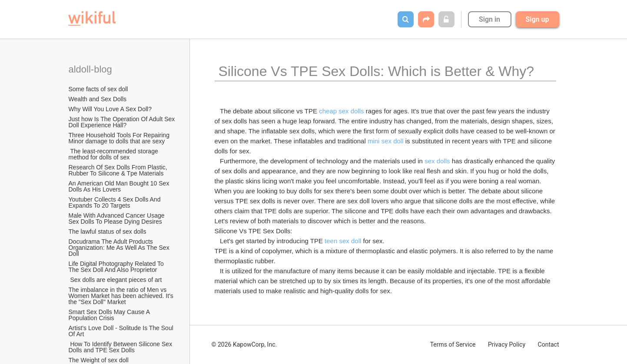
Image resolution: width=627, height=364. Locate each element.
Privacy (507, 344)
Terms (453, 344)
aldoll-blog (92, 69)
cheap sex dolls (341, 111)
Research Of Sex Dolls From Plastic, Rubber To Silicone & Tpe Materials (119, 170)
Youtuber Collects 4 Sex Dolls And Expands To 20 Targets (116, 202)
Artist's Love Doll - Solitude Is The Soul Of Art (122, 331)
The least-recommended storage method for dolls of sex (114, 154)
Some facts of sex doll (98, 89)
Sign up (537, 19)
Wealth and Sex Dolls (98, 99)
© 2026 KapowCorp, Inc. (244, 344)
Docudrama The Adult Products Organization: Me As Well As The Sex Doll (120, 248)
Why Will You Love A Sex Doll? (110, 109)
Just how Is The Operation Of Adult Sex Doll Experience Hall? (123, 122)
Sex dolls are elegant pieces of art (115, 280)
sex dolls (437, 161)
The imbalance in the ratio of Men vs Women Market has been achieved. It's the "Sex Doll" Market (122, 296)
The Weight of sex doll (99, 360)
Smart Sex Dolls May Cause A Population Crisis (110, 315)
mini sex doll (386, 141)
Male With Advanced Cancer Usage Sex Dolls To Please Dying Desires (118, 218)
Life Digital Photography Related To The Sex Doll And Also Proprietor (117, 267)
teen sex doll (343, 241)
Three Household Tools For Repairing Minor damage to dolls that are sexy (120, 138)
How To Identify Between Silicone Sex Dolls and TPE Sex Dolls (121, 347)
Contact (549, 344)
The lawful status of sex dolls (108, 232)
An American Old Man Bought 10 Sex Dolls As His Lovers (120, 186)
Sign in (489, 19)
